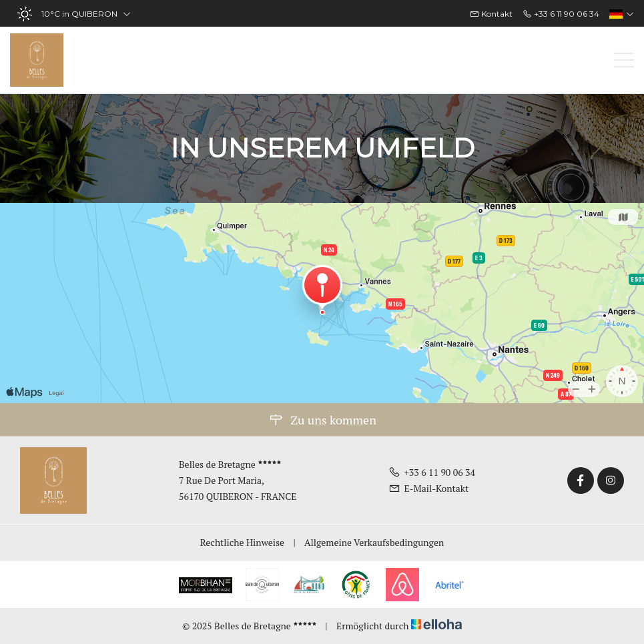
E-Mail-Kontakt (428, 488)
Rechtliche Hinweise (242, 542)
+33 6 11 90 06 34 (432, 472)
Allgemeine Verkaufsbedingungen (374, 542)
